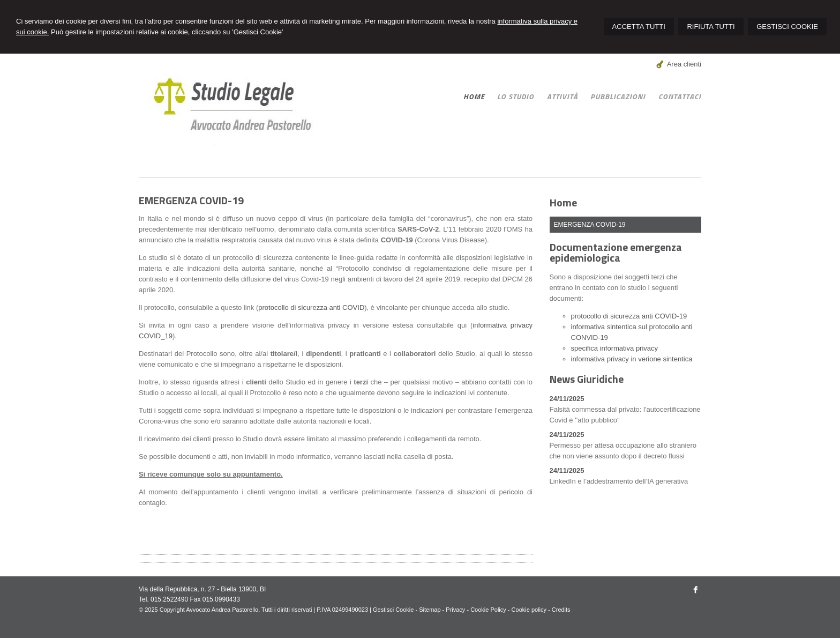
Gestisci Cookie (393, 610)
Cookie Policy (488, 610)
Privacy (455, 610)
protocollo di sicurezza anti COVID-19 (629, 316)
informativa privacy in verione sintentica (632, 359)
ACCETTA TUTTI (639, 27)
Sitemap (430, 610)
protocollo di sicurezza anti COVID (311, 307)
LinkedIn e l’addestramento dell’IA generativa (619, 481)
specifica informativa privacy (615, 348)
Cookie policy (529, 610)
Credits (561, 610)
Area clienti (684, 64)
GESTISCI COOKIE (787, 27)
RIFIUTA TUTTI (711, 27)
